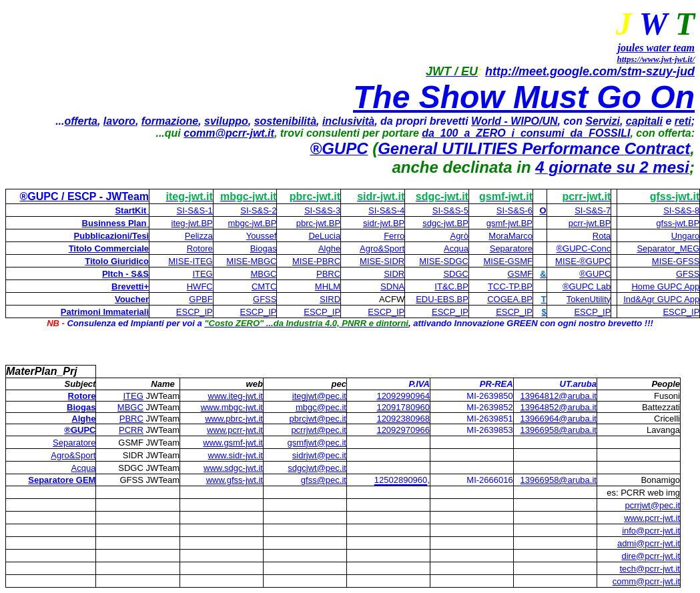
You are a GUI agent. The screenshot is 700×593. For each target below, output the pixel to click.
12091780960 (403, 407)
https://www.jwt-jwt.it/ (656, 59)
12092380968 (403, 419)
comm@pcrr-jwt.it (229, 133)
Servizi (603, 121)
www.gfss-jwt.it (235, 480)
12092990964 (403, 396)
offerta (81, 121)
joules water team (656, 48)
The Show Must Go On (524, 97)
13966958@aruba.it (559, 480)
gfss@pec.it (324, 480)
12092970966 (403, 430)
